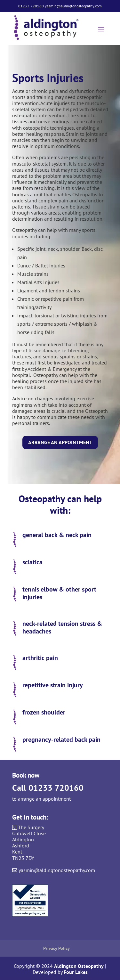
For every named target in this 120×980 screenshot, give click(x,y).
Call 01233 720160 (48, 788)
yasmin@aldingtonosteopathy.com (73, 6)
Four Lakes (76, 972)
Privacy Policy (56, 948)
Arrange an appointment (60, 442)
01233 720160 (31, 6)
